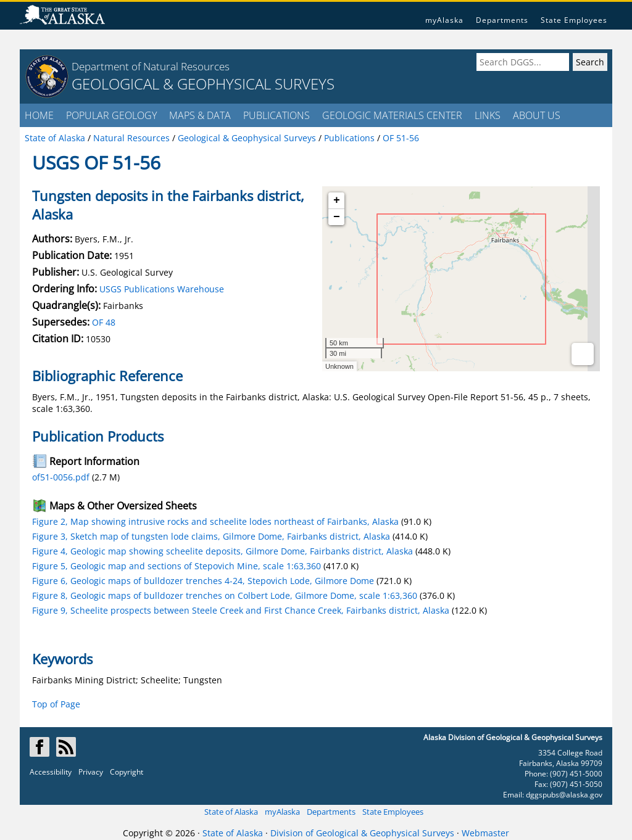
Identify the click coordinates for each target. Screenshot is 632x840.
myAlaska (444, 20)
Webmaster (485, 833)
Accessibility (51, 772)
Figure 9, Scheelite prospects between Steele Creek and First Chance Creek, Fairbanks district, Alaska (241, 610)
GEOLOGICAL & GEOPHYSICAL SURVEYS (203, 84)
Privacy (91, 772)
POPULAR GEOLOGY (111, 115)
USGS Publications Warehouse (162, 289)
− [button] (337, 217)
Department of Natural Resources (151, 66)
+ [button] (337, 200)
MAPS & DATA (200, 115)
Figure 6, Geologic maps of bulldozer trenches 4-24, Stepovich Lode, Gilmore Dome (203, 581)
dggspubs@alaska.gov (564, 795)
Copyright (127, 772)
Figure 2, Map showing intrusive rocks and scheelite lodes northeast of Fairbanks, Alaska (215, 521)
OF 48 (104, 322)
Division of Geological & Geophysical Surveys (362, 833)
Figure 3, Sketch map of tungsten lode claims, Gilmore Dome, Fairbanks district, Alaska (211, 536)
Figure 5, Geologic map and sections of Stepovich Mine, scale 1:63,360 (177, 566)
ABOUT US (537, 115)
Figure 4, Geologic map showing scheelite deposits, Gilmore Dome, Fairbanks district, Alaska (222, 551)
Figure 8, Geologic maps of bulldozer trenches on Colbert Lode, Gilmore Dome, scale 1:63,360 (225, 595)
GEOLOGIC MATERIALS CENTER (392, 115)
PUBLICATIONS (276, 115)
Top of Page (56, 704)
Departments (502, 20)
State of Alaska (231, 812)
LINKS (488, 115)
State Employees (574, 20)
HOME (39, 115)
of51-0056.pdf (61, 477)
